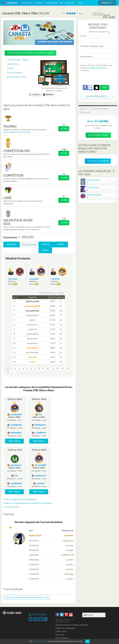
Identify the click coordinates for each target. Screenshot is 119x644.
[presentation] (98, 79)
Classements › (13, 64)
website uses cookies (40, 641)
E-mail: (83, 36)
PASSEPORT (71, 3)
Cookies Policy (61, 631)
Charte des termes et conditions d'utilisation (72, 625)
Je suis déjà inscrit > (97, 96)
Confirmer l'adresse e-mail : (92, 46)
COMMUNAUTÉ (51, 3)
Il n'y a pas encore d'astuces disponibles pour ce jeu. (27, 598)
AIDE (61, 3)
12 (58, 368)
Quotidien (11, 244)
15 (8, 372)
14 (68, 368)
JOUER (80, 3)
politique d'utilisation (97, 68)
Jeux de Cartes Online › (17, 77)
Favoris (64, 13)
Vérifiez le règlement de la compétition (20, 499)
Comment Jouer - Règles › (18, 60)
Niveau (45, 250)
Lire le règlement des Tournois (17, 132)
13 (63, 368)
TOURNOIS (39, 3)
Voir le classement (11, 507)
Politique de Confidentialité (65, 628)
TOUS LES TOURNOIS (98, 161)
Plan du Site (60, 635)
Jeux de (98, 121)
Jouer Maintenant (98, 135)
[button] (91, 87)
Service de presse (62, 638)
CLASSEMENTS (27, 3)
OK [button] (87, 641)
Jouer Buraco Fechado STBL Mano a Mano (30, 53)
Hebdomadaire (29, 245)
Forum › (10, 68)
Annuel (61, 244)
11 (53, 368)
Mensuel (46, 244)
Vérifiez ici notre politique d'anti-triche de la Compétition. (28, 503)
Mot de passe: (86, 56)
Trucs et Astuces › (15, 73)
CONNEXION (108, 3)
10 (48, 368)
